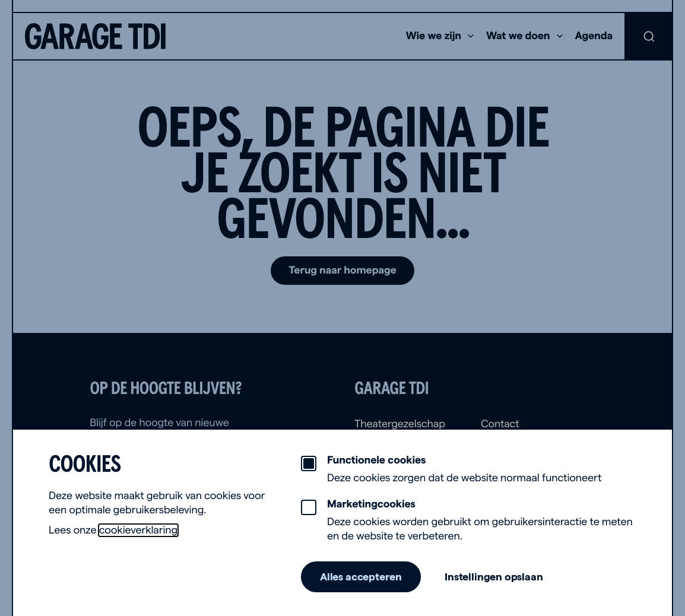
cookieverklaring (138, 531)
